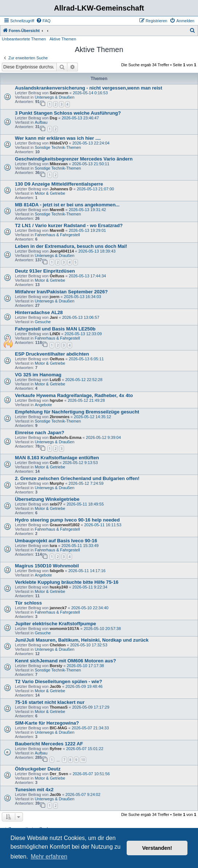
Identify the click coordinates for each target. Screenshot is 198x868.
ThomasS (59, 707)
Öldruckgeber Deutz (38, 769)
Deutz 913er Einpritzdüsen (45, 271)
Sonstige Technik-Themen (58, 147)
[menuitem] (43, 21)
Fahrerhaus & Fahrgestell (57, 235)
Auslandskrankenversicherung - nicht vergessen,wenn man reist (89, 88)
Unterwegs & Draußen (54, 97)
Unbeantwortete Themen (24, 39)
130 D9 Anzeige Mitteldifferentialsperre (59, 184)
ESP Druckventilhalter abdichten (52, 354)
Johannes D (61, 189)
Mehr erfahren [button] (49, 857)
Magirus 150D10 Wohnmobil (47, 566)
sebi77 (56, 504)
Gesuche (43, 322)
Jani (54, 317)
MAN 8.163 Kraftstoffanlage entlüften (57, 458)
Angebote (43, 405)
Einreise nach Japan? (40, 433)
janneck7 (58, 608)
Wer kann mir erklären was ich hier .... (58, 138)
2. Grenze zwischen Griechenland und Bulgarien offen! (77, 478)
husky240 (59, 587)
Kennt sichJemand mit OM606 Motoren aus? (66, 661)
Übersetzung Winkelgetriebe (47, 499)
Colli (54, 463)
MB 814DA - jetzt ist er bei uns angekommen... (67, 205)
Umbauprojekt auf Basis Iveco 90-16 (56, 541)
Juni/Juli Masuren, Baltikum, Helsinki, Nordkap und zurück (82, 640)
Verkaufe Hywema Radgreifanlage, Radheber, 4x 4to (74, 395)
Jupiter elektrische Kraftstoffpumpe (56, 624)
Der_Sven (59, 774)
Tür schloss (28, 603)
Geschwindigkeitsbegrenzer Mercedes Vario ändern (74, 159)
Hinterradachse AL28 (39, 312)
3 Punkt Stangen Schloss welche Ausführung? (68, 113)
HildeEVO (59, 143)
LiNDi (55, 334)
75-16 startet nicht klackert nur (50, 702)
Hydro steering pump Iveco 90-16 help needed (67, 520)
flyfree (56, 749)
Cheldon (58, 645)
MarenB (57, 210)
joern (54, 297)
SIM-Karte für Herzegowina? (47, 723)
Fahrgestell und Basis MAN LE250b (55, 329)
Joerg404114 (62, 251)
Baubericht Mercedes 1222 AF (49, 744)
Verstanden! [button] (157, 848)
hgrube (56, 400)
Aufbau (41, 122)
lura (53, 546)
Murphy (57, 483)
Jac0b (55, 686)
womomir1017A (64, 629)
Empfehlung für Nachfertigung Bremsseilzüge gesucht (77, 412)
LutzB (55, 380)
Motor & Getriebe (50, 193)
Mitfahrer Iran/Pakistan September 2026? (61, 292)
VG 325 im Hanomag (38, 375)
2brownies (59, 417)
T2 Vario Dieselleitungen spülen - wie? (59, 681)
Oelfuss (57, 276)
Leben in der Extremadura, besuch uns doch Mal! (71, 246)
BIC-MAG (58, 728)
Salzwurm (59, 93)
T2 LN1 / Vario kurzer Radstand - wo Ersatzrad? (69, 225)
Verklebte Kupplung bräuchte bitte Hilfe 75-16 (67, 582)
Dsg (53, 118)
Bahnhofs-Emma (65, 437)
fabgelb (57, 571)
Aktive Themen (63, 39)
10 (83, 760)
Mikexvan (59, 164)
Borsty (56, 666)
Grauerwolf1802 (65, 525)
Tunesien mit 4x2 (34, 790)
